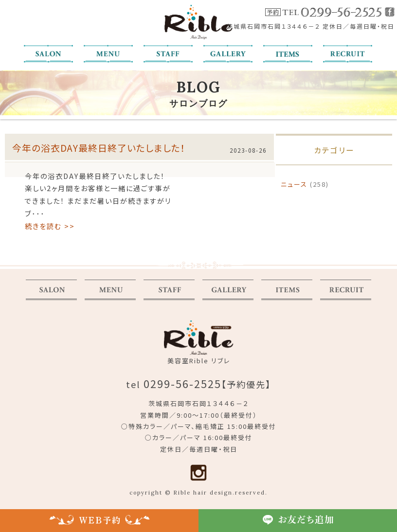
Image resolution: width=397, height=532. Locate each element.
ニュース (294, 184)
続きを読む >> (50, 226)
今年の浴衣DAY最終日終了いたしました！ (99, 148)
